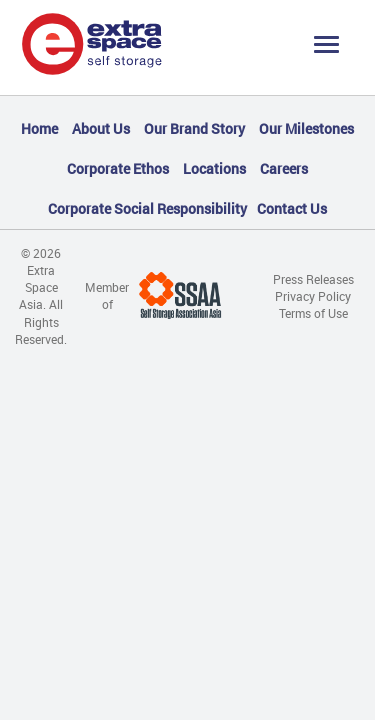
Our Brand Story (194, 128)
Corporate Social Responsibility (147, 208)
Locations (214, 168)
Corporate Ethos (118, 168)
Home (39, 128)
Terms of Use (313, 313)
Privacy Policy (313, 296)
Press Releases (313, 279)
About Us (101, 128)
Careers (284, 168)
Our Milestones (306, 128)
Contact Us (292, 208)
